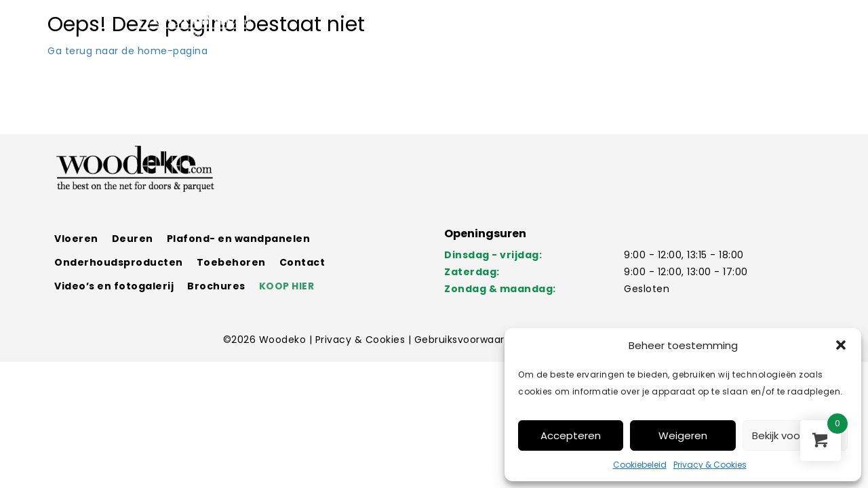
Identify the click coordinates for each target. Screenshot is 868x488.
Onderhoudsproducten (119, 262)
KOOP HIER (287, 286)
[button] (841, 345)
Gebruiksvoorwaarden (471, 340)
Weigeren (683, 435)
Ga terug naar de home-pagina (127, 51)
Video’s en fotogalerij (114, 286)
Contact (302, 262)
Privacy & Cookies (710, 465)
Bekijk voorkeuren (795, 435)
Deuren (133, 239)
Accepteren (571, 435)
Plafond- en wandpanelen (239, 239)
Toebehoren (231, 262)
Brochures (216, 286)
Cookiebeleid (640, 465)
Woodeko (284, 340)
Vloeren (76, 239)
